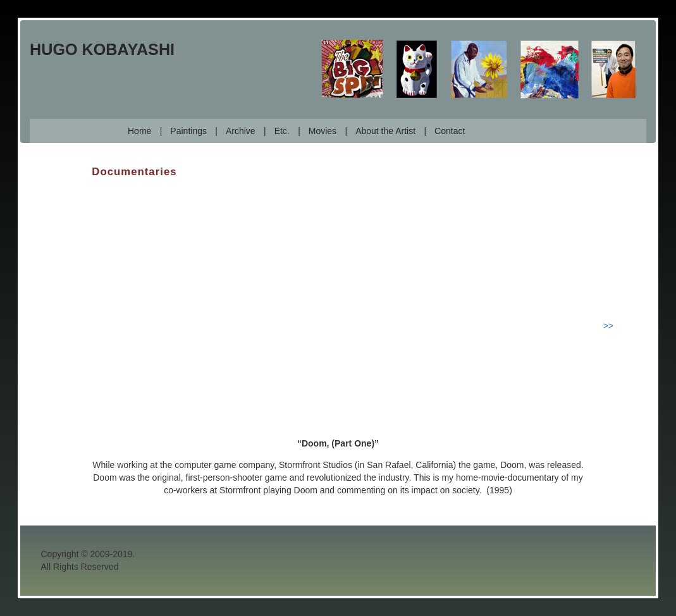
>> (608, 326)
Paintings (188, 131)
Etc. (282, 131)
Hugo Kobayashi (102, 49)
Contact (450, 131)
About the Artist (385, 131)
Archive (241, 131)
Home (139, 131)
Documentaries (134, 172)
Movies (323, 131)
